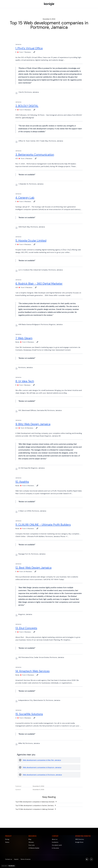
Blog (30, 839)
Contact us (9, 859)
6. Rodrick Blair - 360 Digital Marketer (39, 284)
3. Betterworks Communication (35, 155)
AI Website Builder (34, 848)
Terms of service (26, 859)
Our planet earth (57, 845)
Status (7, 842)
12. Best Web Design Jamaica (33, 568)
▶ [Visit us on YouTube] (87, 859)
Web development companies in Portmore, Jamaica (42, 775)
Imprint (16, 859)
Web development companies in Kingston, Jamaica (42, 767)
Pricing (7, 839)
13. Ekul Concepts (26, 628)
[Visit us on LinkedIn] (91, 859)
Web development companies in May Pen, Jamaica (42, 760)
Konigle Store (79, 842)
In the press (55, 848)
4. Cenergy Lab (25, 198)
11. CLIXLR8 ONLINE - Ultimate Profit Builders (43, 525)
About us (55, 839)
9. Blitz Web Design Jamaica (33, 424)
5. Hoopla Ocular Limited (31, 241)
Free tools (32, 845)
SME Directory (80, 839)
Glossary (31, 842)
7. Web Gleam (24, 338)
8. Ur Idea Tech (25, 381)
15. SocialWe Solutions (29, 714)
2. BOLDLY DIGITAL (27, 106)
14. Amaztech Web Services (32, 671)
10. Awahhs (22, 482)
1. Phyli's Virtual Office (29, 48)
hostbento (55, 842)
